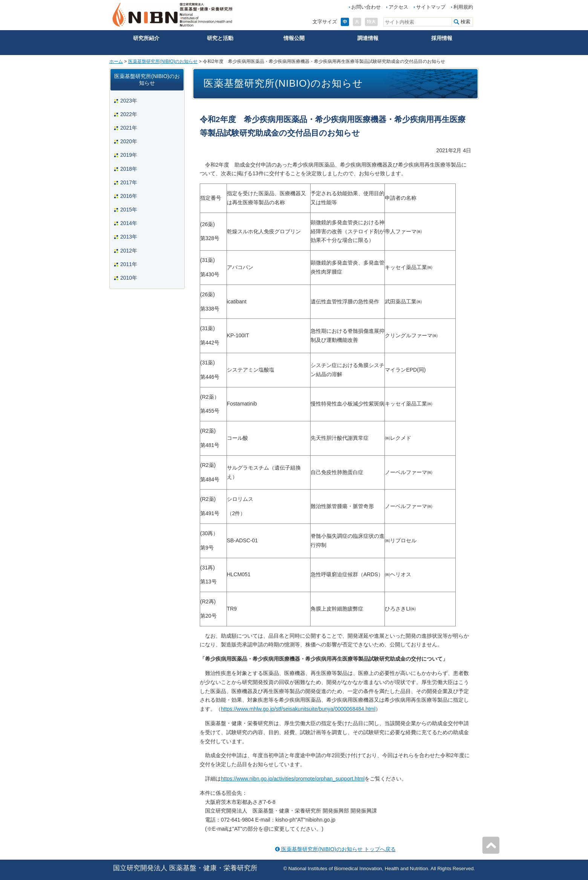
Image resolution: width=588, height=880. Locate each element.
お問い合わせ (366, 7)
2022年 (129, 114)
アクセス (398, 7)
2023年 (129, 101)
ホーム (116, 61)
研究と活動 (220, 38)
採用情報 (442, 38)
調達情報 (368, 38)
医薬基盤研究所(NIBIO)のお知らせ (163, 61)
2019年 (129, 155)
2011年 (129, 264)
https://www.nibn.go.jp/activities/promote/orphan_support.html (293, 779)
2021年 (129, 128)
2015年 (129, 210)
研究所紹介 (146, 38)
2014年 (129, 223)
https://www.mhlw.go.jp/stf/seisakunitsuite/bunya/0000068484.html (298, 709)
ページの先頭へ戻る (491, 845)
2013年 (129, 237)
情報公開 (294, 38)
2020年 (129, 141)
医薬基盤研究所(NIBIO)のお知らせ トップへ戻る (335, 849)
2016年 (129, 196)
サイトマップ (431, 7)
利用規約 (463, 7)
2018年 (129, 169)
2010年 (129, 278)
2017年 (129, 182)
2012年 (129, 251)
